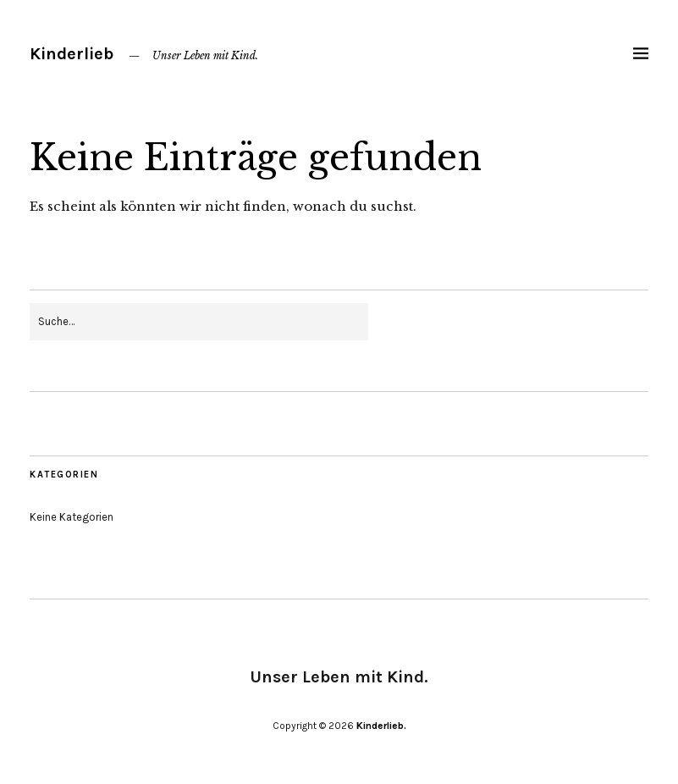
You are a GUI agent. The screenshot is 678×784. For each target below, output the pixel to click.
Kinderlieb (72, 54)
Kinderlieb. (381, 726)
